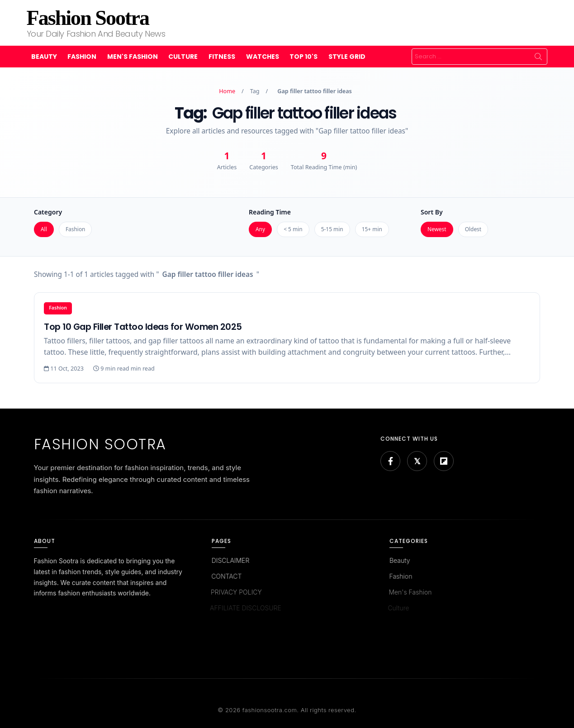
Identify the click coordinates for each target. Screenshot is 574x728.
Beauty (44, 57)
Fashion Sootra (88, 18)
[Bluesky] (417, 461)
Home (227, 91)
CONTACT (225, 576)
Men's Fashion (133, 57)
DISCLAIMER (230, 560)
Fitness (222, 57)
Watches (263, 57)
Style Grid (347, 57)
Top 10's (304, 57)
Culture (183, 57)
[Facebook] (390, 461)
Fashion (82, 57)
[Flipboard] (444, 461)
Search (538, 57)
